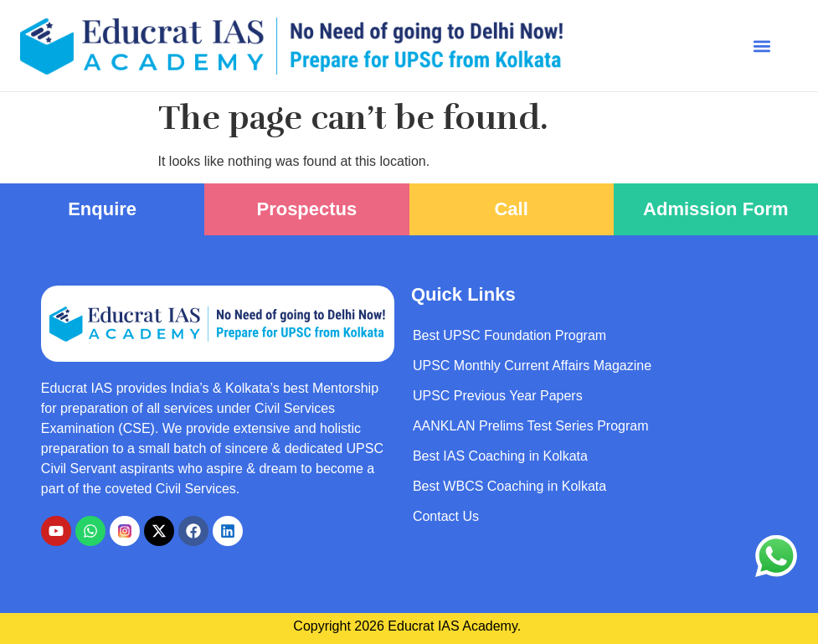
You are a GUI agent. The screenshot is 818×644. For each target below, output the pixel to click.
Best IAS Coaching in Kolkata (500, 456)
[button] (761, 46)
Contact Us (446, 516)
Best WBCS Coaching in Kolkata (509, 486)
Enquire (102, 209)
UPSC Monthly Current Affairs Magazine (532, 366)
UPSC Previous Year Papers (498, 396)
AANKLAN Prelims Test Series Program (531, 426)
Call (511, 209)
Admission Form (716, 209)
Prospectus (306, 209)
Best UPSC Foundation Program (509, 335)
